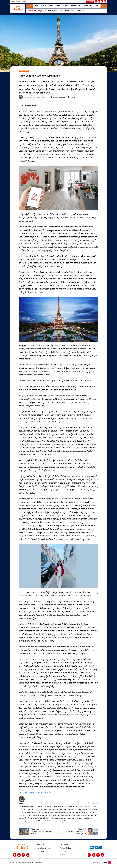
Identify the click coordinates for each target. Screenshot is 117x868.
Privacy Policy (66, 848)
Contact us (41, 851)
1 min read (71, 97)
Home (30, 6)
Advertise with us (43, 848)
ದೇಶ (58, 6)
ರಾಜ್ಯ (52, 6)
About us (40, 845)
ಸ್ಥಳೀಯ (44, 6)
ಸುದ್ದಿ (36, 6)
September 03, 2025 (58, 97)
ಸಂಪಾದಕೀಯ (76, 6)
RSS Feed (64, 851)
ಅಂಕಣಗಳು (88, 6)
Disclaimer (64, 845)
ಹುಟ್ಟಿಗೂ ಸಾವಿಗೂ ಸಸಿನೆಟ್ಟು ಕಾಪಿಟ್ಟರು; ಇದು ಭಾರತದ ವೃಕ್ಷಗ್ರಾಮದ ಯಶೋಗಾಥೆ (62, 11)
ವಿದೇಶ (65, 6)
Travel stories (28, 793)
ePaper (90, 2)
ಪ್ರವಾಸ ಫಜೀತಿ (24, 71)
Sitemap (63, 855)
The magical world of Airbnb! (42, 793)
